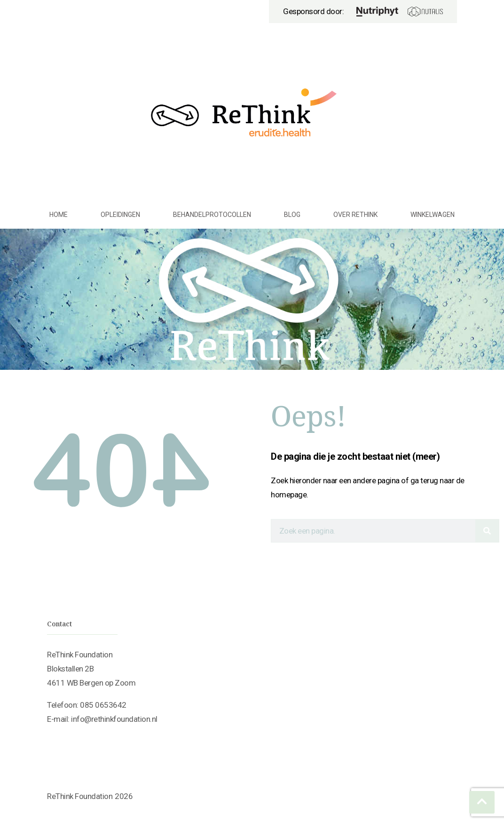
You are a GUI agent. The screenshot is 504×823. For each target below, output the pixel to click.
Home (59, 215)
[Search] (487, 531)
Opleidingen (120, 215)
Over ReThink (355, 215)
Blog (292, 215)
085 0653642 (103, 705)
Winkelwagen (433, 215)
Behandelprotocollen (212, 215)
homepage (289, 495)
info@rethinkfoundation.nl (114, 719)
